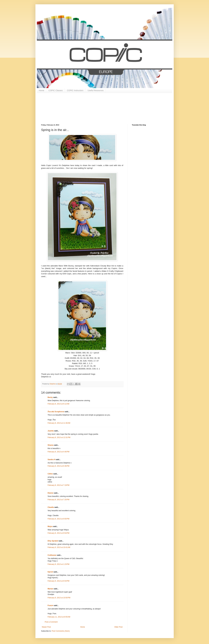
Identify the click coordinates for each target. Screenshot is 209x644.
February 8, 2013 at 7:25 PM (59, 500)
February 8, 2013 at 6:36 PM (59, 466)
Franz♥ (50, 605)
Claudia (51, 507)
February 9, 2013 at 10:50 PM (59, 598)
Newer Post (46, 627)
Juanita (51, 431)
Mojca (50, 526)
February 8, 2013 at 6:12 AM (58, 404)
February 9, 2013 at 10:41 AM (59, 547)
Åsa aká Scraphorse (56, 412)
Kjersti (50, 572)
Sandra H (51, 460)
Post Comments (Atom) (61, 631)
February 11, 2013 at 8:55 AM (59, 617)
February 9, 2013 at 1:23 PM (59, 564)
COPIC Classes (56, 90)
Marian (50, 589)
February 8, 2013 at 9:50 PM (59, 519)
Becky (50, 397)
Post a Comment (51, 622)
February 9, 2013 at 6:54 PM (59, 581)
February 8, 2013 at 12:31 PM (59, 437)
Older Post (118, 627)
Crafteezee (52, 555)
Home (42, 90)
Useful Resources (96, 90)
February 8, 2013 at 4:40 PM (59, 452)
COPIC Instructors (75, 90)
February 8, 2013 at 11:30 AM (59, 423)
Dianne (51, 493)
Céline (50, 474)
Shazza (51, 445)
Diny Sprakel (53, 541)
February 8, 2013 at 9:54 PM (59, 533)
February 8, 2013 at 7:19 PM (59, 485)
